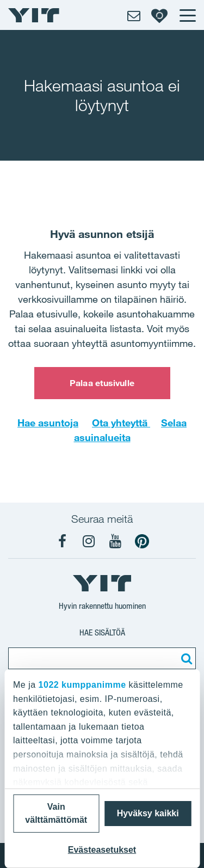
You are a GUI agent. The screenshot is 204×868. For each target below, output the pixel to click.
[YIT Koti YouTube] (115, 541)
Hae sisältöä (102, 632)
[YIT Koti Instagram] (89, 541)
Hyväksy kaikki (148, 813)
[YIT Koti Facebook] (62, 541)
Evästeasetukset (102, 850)
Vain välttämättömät (56, 813)
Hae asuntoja (48, 423)
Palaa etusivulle (102, 383)
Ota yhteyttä (121, 423)
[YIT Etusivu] (34, 15)
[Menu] (187, 15)
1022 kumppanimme (82, 685)
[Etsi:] (185, 658)
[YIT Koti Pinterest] (142, 541)
